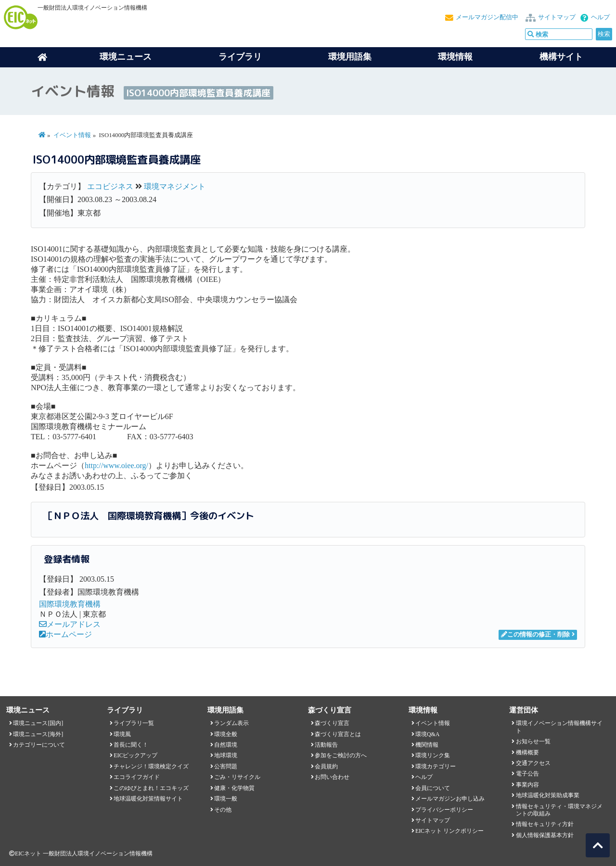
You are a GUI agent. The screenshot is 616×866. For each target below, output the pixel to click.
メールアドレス (70, 624)
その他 (223, 810)
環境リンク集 (433, 755)
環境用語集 (350, 57)
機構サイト (561, 57)
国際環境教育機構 (70, 604)
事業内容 (527, 785)
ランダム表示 (231, 723)
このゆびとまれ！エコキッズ (151, 788)
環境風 (122, 734)
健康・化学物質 (234, 788)
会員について (433, 788)
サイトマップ (557, 17)
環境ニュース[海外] (38, 734)
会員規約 (326, 766)
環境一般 (226, 799)
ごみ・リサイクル (237, 777)
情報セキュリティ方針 (545, 824)
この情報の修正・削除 (535, 635)
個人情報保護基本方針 (545, 835)
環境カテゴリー (436, 766)
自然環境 (226, 745)
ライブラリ (240, 57)
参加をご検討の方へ (341, 755)
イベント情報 (72, 135)
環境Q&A (427, 734)
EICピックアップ (135, 755)
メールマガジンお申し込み (450, 799)
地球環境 (226, 755)
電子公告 (527, 774)
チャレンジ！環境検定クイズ (151, 766)
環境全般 (226, 734)
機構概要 (527, 752)
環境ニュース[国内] (38, 723)
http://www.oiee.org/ (116, 465)
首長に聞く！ (131, 745)
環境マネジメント (175, 186)
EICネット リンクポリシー (449, 831)
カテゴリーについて (39, 745)
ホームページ (65, 634)
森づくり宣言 (332, 723)
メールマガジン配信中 (487, 17)
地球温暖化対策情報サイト (148, 799)
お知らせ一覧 (533, 741)
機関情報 (427, 745)
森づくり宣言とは (338, 734)
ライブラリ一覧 (134, 723)
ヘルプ (600, 17)
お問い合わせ (332, 777)
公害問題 (226, 766)
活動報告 (326, 745)
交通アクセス (533, 763)
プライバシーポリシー (444, 810)
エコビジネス (110, 186)
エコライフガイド (137, 777)
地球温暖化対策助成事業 (548, 795)
